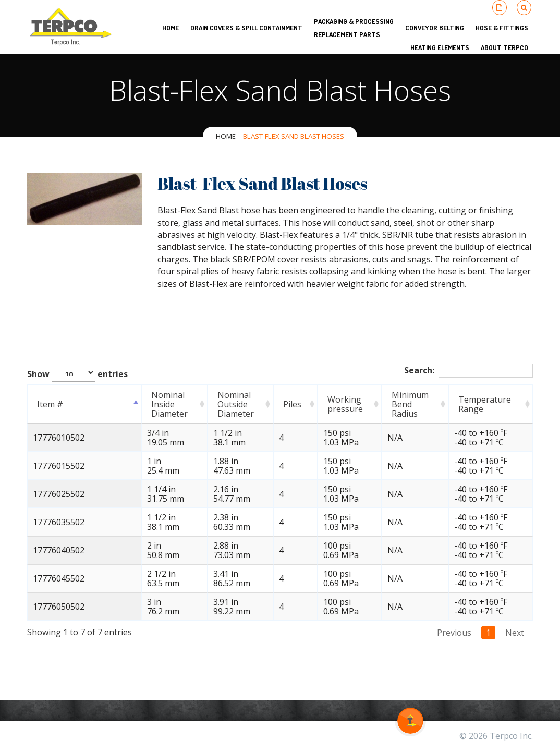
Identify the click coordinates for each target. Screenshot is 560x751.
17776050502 (59, 607)
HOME (171, 28)
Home (226, 136)
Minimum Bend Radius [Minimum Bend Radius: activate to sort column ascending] (414, 404)
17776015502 (59, 466)
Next (515, 633)
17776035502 (59, 522)
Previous (454, 633)
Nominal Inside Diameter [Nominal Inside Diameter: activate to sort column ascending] (153, 404)
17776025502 (59, 494)
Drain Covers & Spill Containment (246, 28)
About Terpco (504, 47)
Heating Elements (440, 47)
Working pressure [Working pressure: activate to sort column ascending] (342, 404)
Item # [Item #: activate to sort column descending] (50, 404)
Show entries (77, 373)
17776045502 (59, 578)
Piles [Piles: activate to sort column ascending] (295, 404)
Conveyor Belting (435, 28)
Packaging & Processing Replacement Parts (354, 28)
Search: (468, 371)
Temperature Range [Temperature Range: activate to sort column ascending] (488, 404)
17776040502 (59, 550)
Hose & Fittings (502, 28)
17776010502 (59, 438)
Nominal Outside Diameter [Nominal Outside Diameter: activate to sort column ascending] (228, 404)
